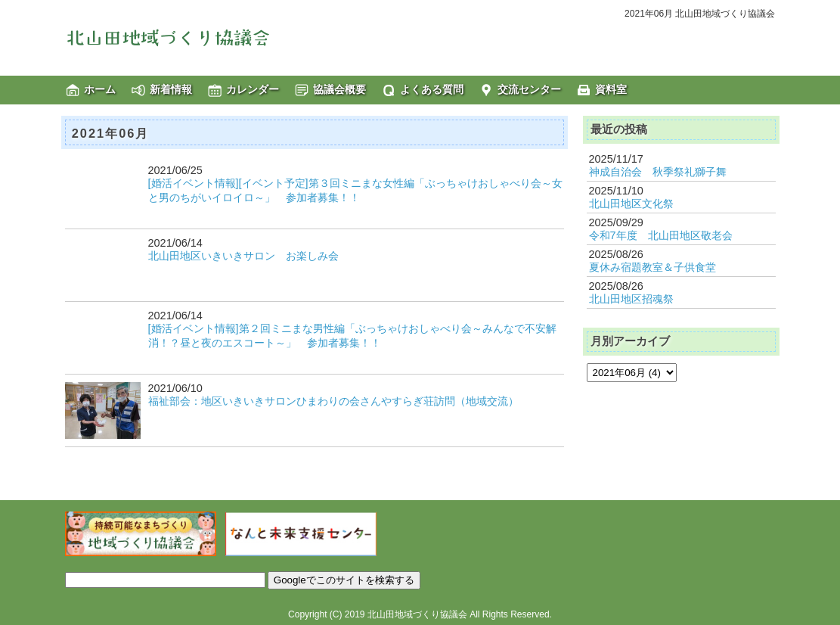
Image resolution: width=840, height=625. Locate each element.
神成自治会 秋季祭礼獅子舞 (658, 172)
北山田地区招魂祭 (631, 299)
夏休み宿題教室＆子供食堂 (652, 267)
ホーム (100, 89)
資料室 (611, 89)
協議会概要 (339, 89)
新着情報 (171, 89)
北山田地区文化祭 (631, 204)
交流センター (529, 89)
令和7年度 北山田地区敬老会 (661, 235)
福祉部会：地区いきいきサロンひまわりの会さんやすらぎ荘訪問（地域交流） (333, 401)
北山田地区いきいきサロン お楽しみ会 (243, 256)
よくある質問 (432, 89)
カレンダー (253, 89)
